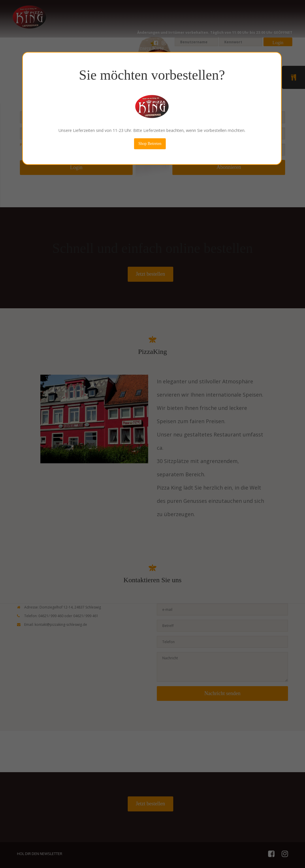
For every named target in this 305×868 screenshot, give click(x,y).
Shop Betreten (149, 144)
